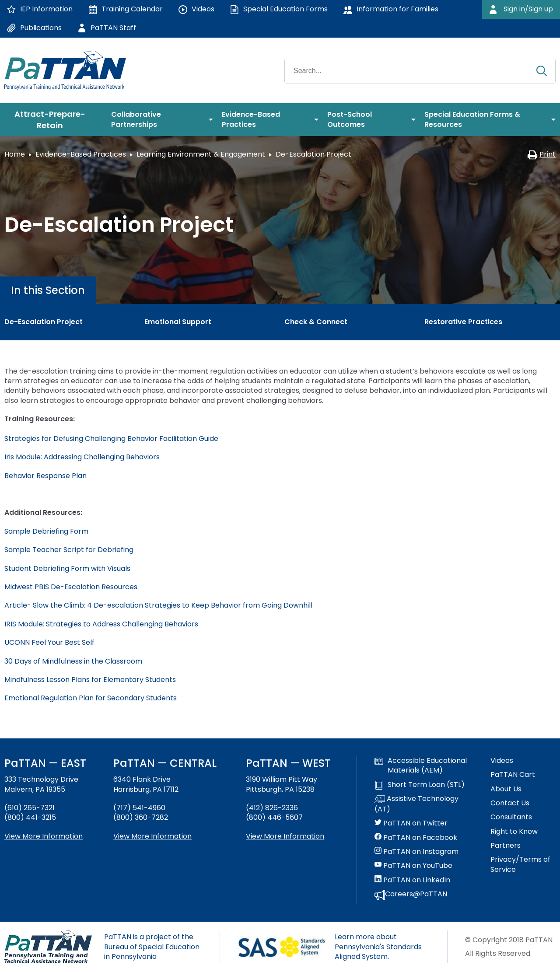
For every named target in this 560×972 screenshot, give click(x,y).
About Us (506, 789)
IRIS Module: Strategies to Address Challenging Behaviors (102, 624)
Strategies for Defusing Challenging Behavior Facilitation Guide (111, 439)
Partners (506, 846)
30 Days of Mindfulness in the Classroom (73, 661)
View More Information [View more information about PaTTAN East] (44, 836)
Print (541, 154)
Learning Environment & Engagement (201, 154)
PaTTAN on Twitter (411, 823)
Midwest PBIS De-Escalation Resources (71, 587)
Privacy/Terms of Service (520, 864)
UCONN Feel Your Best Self (49, 642)
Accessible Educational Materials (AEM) (421, 766)
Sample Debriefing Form (46, 531)
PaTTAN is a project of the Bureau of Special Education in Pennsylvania (152, 947)
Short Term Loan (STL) (420, 785)
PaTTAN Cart (513, 775)
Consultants (511, 817)
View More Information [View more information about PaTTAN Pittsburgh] (285, 836)
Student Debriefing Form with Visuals (67, 568)
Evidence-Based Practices (81, 154)
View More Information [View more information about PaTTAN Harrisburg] (152, 836)
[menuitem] (53, 120)
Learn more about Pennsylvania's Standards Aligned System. (378, 947)
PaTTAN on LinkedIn (412, 880)
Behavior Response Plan (45, 476)
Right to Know (514, 832)
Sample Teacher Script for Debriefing (69, 550)
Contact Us (510, 803)
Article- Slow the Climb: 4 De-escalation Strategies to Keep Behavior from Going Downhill (158, 605)
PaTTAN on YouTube (413, 866)
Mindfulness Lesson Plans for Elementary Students (90, 680)
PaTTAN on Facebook (416, 838)
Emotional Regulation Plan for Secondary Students (91, 698)
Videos (502, 761)
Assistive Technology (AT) (416, 804)
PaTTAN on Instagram (416, 852)
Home (15, 154)
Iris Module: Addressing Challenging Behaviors (82, 457)
